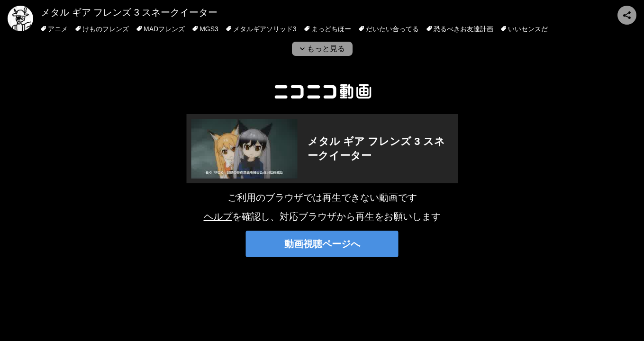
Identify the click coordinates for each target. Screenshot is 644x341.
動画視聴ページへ (322, 244)
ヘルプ (218, 216)
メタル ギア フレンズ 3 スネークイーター (129, 12)
